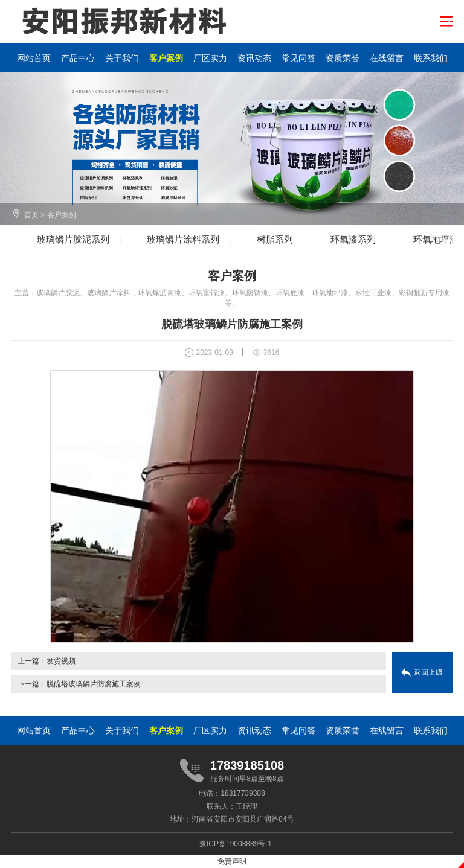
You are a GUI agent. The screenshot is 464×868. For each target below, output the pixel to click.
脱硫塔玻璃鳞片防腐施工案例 (94, 684)
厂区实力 (210, 58)
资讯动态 (254, 58)
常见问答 (298, 58)
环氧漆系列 (353, 239)
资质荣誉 (343, 58)
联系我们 (431, 58)
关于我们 (122, 58)
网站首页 (34, 58)
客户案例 (166, 58)
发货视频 (61, 661)
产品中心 (78, 58)
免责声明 (232, 861)
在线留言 (387, 58)
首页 (31, 215)
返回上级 (428, 672)
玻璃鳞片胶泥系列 (73, 239)
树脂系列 (275, 239)
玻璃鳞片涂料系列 (183, 239)
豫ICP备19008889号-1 (236, 844)
